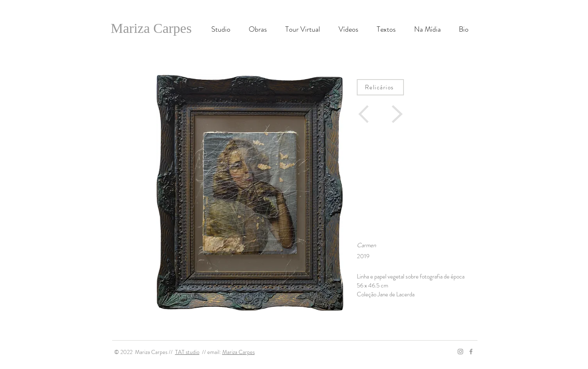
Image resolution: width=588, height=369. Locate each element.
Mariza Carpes (239, 352)
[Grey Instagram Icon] (460, 352)
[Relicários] (380, 87)
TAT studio (187, 352)
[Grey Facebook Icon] (471, 352)
